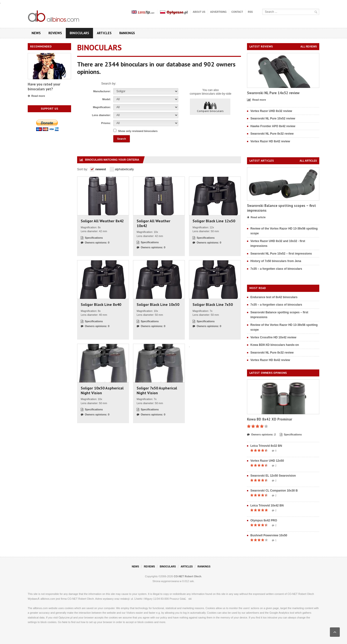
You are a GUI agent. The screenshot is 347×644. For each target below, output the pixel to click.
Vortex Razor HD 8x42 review (270, 141)
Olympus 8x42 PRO (264, 520)
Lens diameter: (101, 115)
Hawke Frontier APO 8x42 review (273, 126)
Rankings (127, 33)
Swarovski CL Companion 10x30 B (274, 491)
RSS (250, 12)
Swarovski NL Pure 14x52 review (273, 93)
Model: (107, 99)
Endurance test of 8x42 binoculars (274, 297)
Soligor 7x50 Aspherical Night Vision (157, 390)
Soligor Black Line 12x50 (214, 221)
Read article (256, 217)
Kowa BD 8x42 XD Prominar (270, 419)
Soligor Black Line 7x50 (213, 304)
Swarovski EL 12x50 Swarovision (273, 476)
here (65, 622)
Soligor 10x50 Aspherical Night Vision (102, 390)
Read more (36, 96)
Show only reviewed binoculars (138, 131)
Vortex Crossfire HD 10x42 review (273, 337)
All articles (308, 161)
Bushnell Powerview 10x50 (269, 535)
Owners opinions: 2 (261, 435)
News (36, 33)
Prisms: (106, 123)
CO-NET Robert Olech (187, 576)
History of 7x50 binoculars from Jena (276, 261)
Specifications (92, 238)
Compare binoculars (210, 107)
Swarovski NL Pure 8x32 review (272, 134)
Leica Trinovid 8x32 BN (266, 446)
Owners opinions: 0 (95, 243)
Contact (237, 12)
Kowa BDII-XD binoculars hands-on (275, 345)
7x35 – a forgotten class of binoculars (276, 269)
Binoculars (79, 33)
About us (199, 12)
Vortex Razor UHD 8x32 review (271, 111)
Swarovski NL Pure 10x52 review (273, 118)
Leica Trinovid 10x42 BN (267, 506)
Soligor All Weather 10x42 (153, 223)
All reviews (309, 47)
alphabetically (122, 169)
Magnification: (102, 107)
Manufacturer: (102, 91)
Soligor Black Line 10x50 (158, 304)
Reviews (55, 33)
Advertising (218, 12)
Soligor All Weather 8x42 (102, 221)
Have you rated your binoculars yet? (44, 87)
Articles (104, 33)
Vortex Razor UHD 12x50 (267, 461)
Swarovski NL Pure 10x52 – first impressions (281, 254)
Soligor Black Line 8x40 (101, 304)
